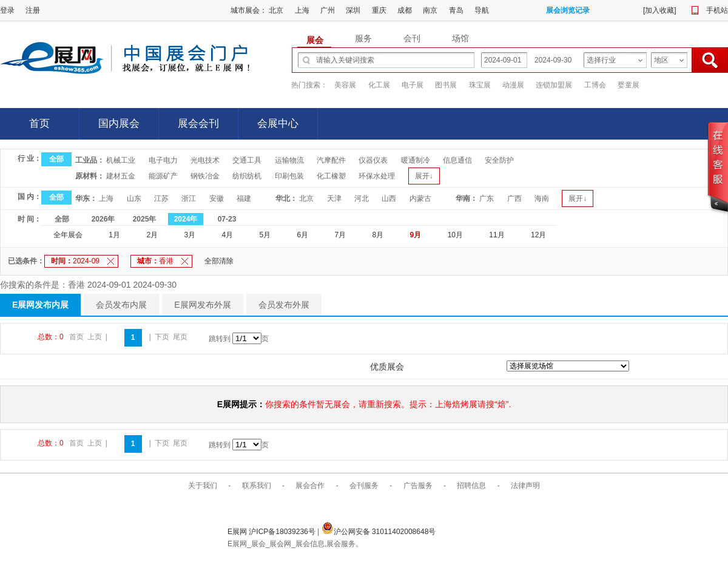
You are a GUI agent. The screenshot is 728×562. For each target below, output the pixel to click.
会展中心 (278, 124)
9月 (416, 235)
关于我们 (203, 486)
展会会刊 (198, 124)
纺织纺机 (247, 176)
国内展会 (119, 124)
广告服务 (418, 486)
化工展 (379, 85)
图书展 (446, 85)
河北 (362, 198)
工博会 (595, 85)
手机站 (717, 10)
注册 (33, 10)
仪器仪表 (373, 160)
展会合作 (310, 486)
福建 (244, 198)
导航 (482, 10)
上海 (302, 10)
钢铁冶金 (205, 176)
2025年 (145, 219)
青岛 (456, 10)
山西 (389, 198)
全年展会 (68, 235)
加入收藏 (659, 10)
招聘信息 (471, 486)
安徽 (217, 198)
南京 (430, 10)
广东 (487, 198)
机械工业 (121, 160)
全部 (56, 159)
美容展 (345, 85)
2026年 (103, 219)
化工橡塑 (331, 176)
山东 (134, 198)
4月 (227, 235)
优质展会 (387, 367)
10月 (455, 235)
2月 (152, 235)
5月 (265, 235)
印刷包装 (289, 176)
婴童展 (629, 85)
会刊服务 (364, 486)
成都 (405, 10)
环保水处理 (377, 176)
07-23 (227, 219)
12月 (538, 235)
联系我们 (257, 486)
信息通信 (457, 160)
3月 (190, 235)
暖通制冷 (416, 160)
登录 (7, 10)
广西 (514, 198)
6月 (303, 235)
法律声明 (525, 486)
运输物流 (289, 160)
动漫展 (513, 85)
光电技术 (205, 160)
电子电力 (163, 160)
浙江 (189, 198)
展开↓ (424, 176)
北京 (276, 10)
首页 (39, 124)
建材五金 (121, 176)
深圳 (353, 10)
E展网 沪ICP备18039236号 (272, 532)
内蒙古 (420, 198)
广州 (328, 10)
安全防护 (499, 160)
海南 (542, 198)
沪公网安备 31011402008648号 (379, 532)
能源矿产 (163, 176)
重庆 (379, 10)
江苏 (161, 198)
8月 (378, 235)
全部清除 (219, 261)
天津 (334, 198)
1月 (114, 235)
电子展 (413, 85)
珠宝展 (480, 85)
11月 (497, 235)
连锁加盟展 (554, 85)
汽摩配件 (331, 160)
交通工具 (247, 160)
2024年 (186, 219)
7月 (341, 235)
